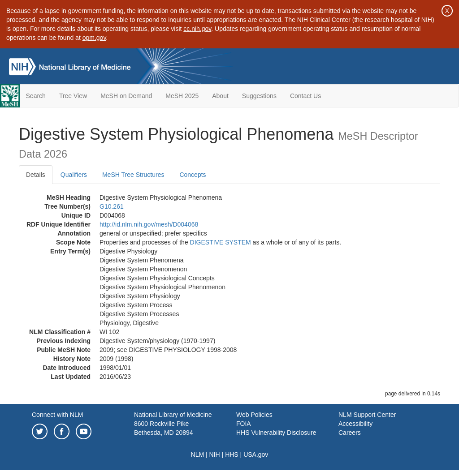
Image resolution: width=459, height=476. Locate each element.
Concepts (193, 175)
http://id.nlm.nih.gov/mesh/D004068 (149, 224)
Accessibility (355, 424)
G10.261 (112, 206)
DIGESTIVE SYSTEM (221, 242)
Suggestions (259, 96)
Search (36, 96)
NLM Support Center (367, 415)
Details (36, 175)
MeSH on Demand (126, 96)
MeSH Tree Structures (133, 175)
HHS (232, 455)
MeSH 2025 (182, 96)
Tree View (73, 96)
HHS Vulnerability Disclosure (276, 433)
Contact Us (305, 96)
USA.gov (256, 455)
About (220, 96)
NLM (198, 455)
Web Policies (254, 415)
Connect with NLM (57, 415)
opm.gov (94, 38)
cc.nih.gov (197, 29)
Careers (350, 433)
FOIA (244, 424)
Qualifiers (74, 175)
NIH (215, 455)
